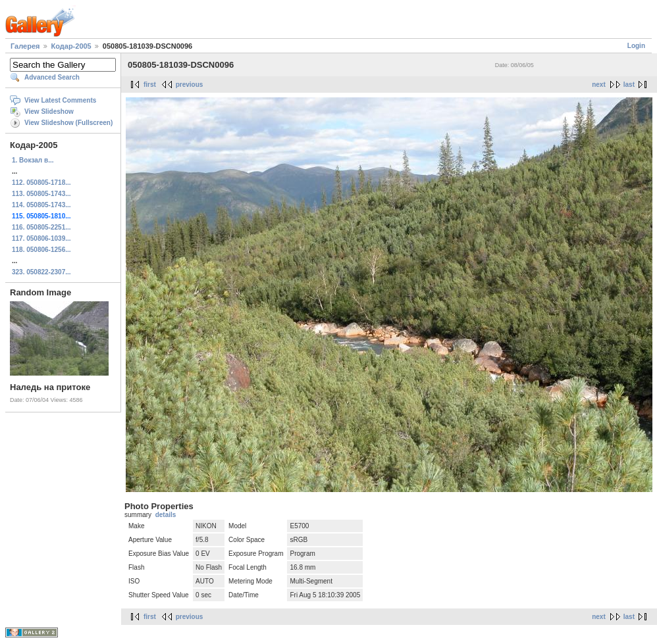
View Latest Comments (60, 100)
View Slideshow (49, 111)
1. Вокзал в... (33, 160)
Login (636, 46)
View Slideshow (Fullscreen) (68, 123)
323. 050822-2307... (41, 272)
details (166, 515)
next (599, 85)
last (629, 85)
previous (190, 85)
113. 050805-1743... (41, 194)
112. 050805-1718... (41, 183)
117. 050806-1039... (41, 238)
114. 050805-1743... (41, 205)
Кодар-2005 (71, 46)
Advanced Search (52, 77)
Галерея (25, 46)
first (150, 85)
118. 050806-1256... (41, 250)
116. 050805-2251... (41, 227)
